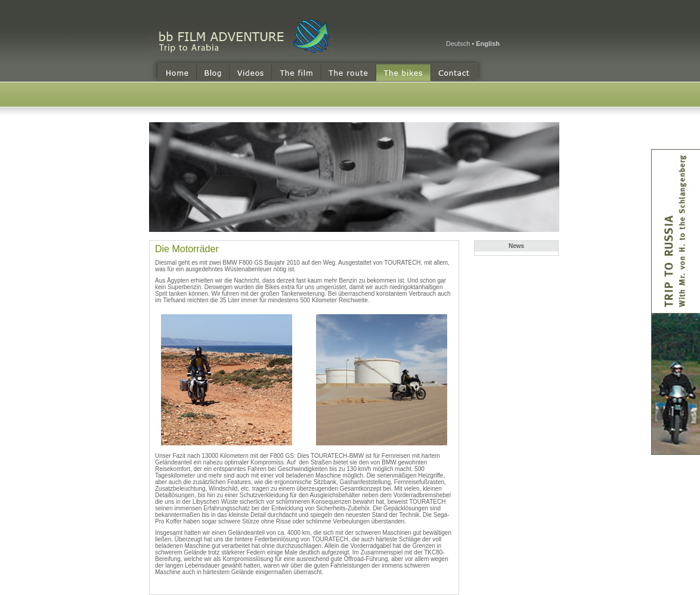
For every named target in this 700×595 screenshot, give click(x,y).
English (488, 44)
